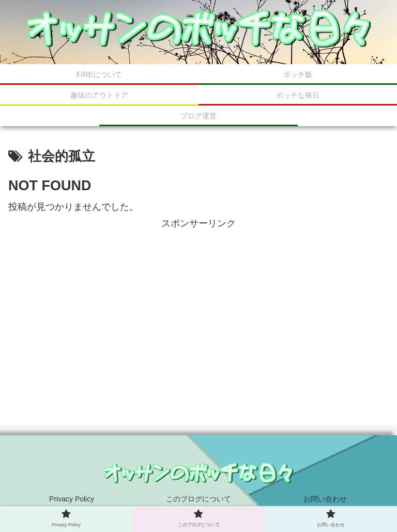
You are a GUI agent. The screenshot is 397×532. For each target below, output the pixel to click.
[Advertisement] (198, 305)
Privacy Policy (72, 499)
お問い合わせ (325, 499)
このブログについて (198, 499)
